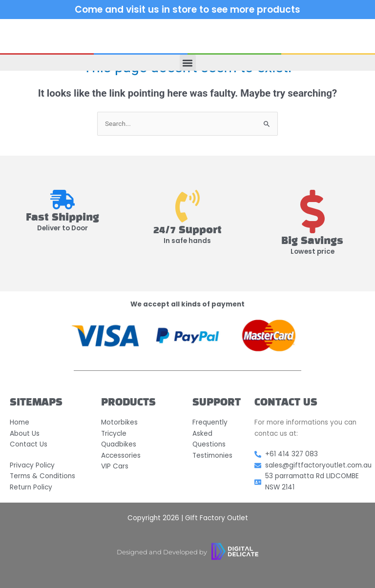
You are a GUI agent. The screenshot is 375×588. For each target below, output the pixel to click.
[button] (188, 63)
